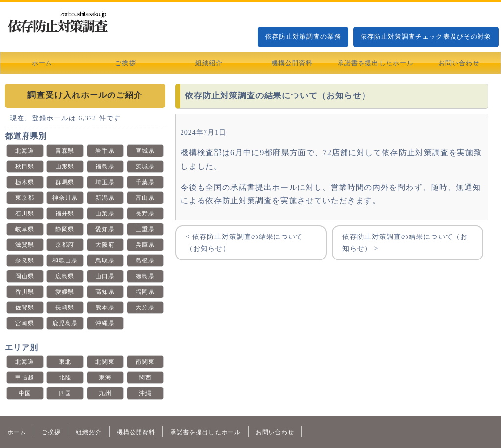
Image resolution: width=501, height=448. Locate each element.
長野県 (145, 213)
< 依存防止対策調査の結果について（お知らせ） (245, 243)
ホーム (42, 63)
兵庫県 (145, 245)
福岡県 (145, 292)
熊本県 (105, 307)
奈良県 (25, 260)
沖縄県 (105, 323)
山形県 (65, 166)
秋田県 (25, 166)
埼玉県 (105, 182)
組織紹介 (209, 63)
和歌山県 (65, 260)
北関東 (105, 362)
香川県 (25, 292)
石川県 (25, 213)
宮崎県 (25, 323)
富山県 (145, 198)
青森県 (65, 151)
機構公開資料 (292, 63)
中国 (25, 393)
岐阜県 (25, 229)
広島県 (65, 276)
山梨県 (105, 213)
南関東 (145, 362)
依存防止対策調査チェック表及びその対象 (426, 36)
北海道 (25, 151)
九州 (105, 393)
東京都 (25, 198)
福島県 (105, 166)
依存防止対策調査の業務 (303, 36)
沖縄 (145, 393)
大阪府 (105, 245)
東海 (105, 377)
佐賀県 (25, 307)
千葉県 (145, 182)
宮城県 (145, 151)
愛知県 (105, 229)
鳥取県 (105, 260)
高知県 (105, 292)
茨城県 (145, 166)
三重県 (145, 229)
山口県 (105, 276)
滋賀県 (25, 245)
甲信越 (25, 377)
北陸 (65, 377)
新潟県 (105, 198)
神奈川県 (65, 198)
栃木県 (25, 182)
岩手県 (105, 151)
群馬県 (65, 182)
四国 (65, 393)
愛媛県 (65, 292)
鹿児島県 (65, 323)
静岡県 (65, 229)
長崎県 (65, 307)
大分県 (145, 307)
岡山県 (25, 276)
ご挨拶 (125, 63)
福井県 (65, 213)
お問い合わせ (459, 63)
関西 (145, 377)
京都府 (65, 245)
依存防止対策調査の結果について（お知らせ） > (405, 243)
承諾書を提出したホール (376, 63)
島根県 (145, 260)
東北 (65, 362)
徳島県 (145, 276)
